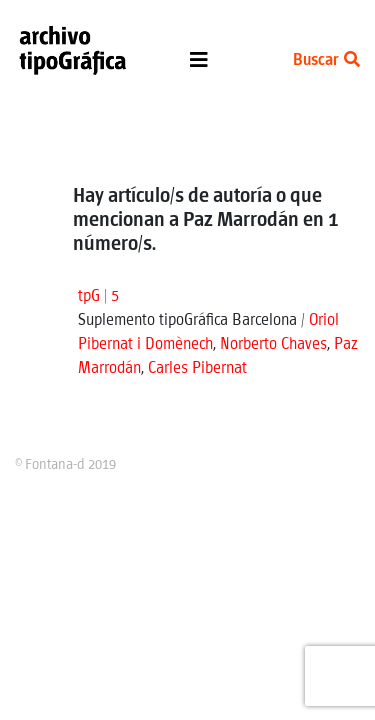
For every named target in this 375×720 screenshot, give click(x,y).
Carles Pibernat (197, 368)
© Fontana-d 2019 (65, 465)
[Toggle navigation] (199, 65)
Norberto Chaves (273, 344)
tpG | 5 (98, 296)
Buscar (326, 60)
